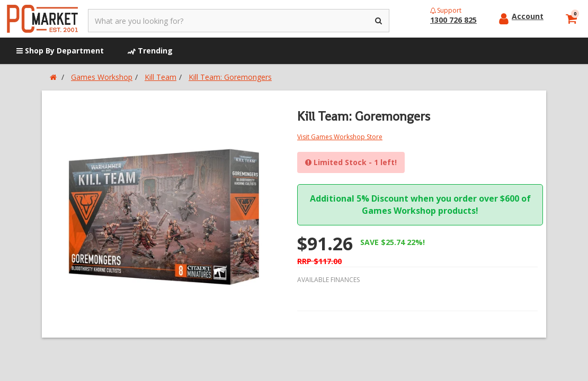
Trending (150, 51)
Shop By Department (60, 51)
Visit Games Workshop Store (340, 137)
